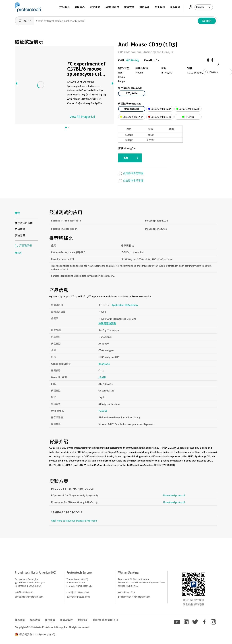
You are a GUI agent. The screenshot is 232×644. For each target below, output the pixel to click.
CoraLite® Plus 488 (188, 109)
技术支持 (129, 7)
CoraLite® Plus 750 (160, 117)
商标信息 (83, 620)
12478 (102, 377)
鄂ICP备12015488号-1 (105, 620)
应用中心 (80, 7)
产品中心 (64, 7)
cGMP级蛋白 (112, 7)
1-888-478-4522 (24, 592)
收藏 (126, 158)
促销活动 (144, 7)
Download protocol (174, 495)
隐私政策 (35, 620)
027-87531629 (127, 592)
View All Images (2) (82, 117)
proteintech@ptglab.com (29, 597)
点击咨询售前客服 (131, 173)
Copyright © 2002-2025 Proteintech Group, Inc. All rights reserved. (52, 627)
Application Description (125, 305)
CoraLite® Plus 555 (132, 117)
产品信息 (20, 229)
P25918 (103, 411)
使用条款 (50, 620)
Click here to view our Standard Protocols (74, 521)
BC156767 (104, 364)
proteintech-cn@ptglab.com (134, 597)
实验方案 (20, 235)
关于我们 (160, 7)
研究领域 (95, 7)
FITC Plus (188, 117)
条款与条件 (66, 620)
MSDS (18, 253)
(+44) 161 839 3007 (78, 592)
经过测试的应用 (24, 223)
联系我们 (175, 7)
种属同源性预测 (107, 323)
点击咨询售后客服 (131, 181)
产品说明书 (23, 245)
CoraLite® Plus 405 (160, 109)
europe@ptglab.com (78, 597)
